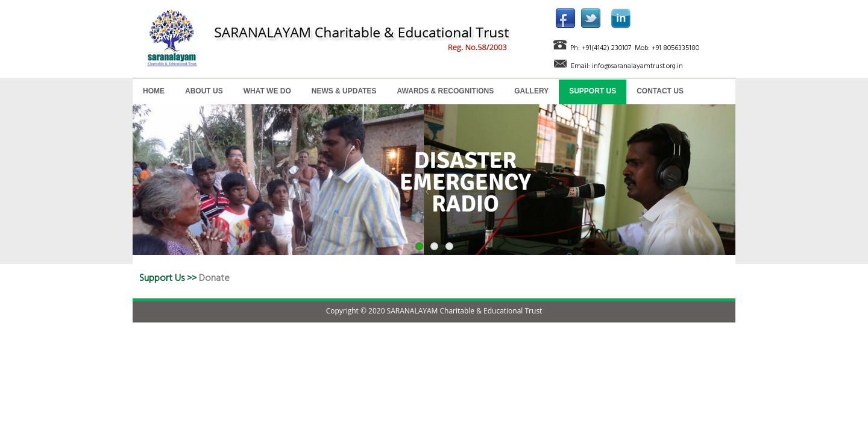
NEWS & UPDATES (344, 91)
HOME (154, 91)
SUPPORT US (593, 91)
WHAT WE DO (267, 91)
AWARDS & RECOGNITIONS (446, 91)
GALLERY (531, 91)
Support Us (162, 278)
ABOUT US (204, 91)
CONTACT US (660, 91)
